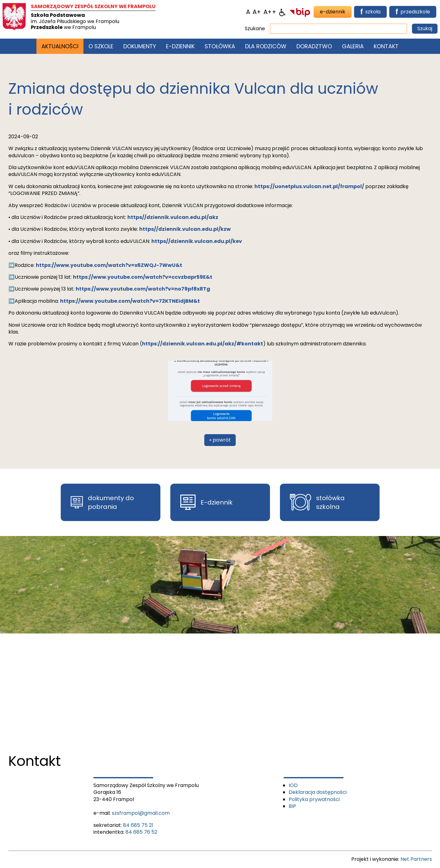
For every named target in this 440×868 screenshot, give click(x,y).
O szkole (101, 46)
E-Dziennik (180, 46)
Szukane (255, 29)
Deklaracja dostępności (318, 792)
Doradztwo (314, 46)
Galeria (353, 46)
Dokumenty (140, 46)
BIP (292, 806)
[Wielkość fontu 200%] (270, 12)
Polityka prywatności (314, 799)
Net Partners (416, 859)
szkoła (370, 12)
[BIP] (300, 12)
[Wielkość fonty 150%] (257, 12)
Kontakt (386, 46)
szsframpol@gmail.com (141, 813)
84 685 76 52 (141, 832)
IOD (293, 785)
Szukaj (425, 28)
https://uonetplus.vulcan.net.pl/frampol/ (309, 186)
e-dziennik (333, 12)
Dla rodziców (266, 46)
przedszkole (413, 12)
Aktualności (60, 46)
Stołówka (220, 46)
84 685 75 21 (138, 825)
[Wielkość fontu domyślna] (248, 12)
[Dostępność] (282, 12)
